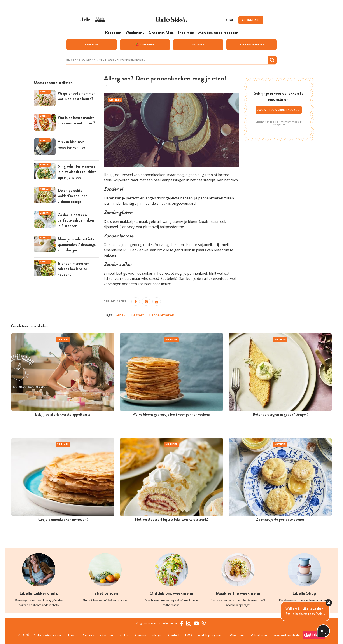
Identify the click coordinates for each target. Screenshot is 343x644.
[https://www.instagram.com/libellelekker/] (189, 623)
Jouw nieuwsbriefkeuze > (279, 110)
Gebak (120, 315)
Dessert (137, 315)
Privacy (72, 635)
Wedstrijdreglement (211, 635)
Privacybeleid (279, 125)
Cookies (124, 635)
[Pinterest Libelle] (204, 623)
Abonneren (238, 635)
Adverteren (259, 635)
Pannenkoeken (162, 315)
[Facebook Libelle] (181, 623)
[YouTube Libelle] (196, 623)
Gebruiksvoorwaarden (98, 635)
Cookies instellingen (149, 635)
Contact (174, 635)
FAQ (188, 635)
